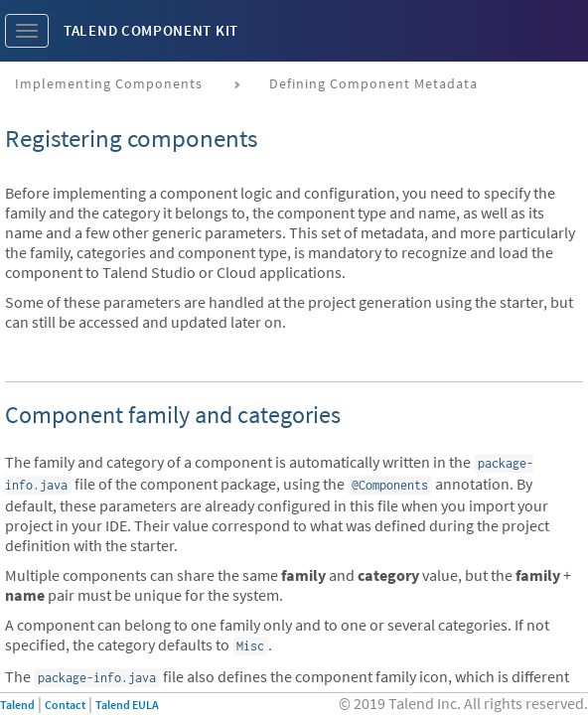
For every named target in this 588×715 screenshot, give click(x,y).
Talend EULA (127, 705)
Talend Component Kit (151, 30)
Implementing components (109, 83)
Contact (65, 705)
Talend (17, 705)
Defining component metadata (373, 83)
